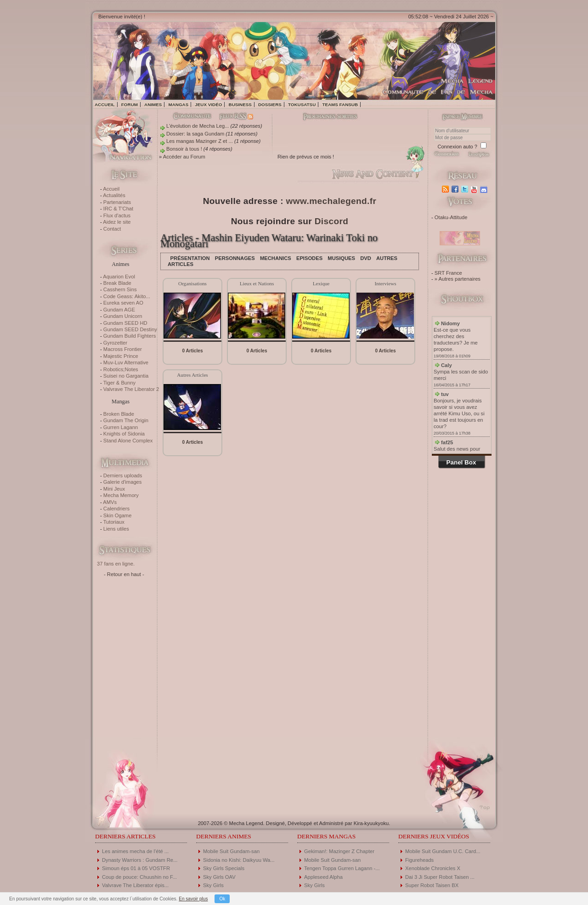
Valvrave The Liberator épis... (135, 885)
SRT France (448, 273)
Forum (130, 105)
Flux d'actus (117, 215)
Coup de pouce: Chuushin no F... (139, 877)
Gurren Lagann (121, 427)
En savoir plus (193, 899)
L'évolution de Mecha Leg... (198, 126)
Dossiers (270, 105)
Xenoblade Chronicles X (433, 868)
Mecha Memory (121, 495)
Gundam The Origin (126, 420)
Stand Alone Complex (128, 441)
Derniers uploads (123, 475)
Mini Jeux (114, 489)
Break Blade (117, 283)
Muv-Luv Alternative (126, 362)
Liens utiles (116, 529)
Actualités (114, 195)
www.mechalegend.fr (331, 201)
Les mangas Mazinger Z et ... (200, 141)
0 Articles (192, 351)
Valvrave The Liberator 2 (131, 389)
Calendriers (116, 509)
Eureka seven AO (123, 303)
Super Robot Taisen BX (432, 885)
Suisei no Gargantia (126, 376)
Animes (153, 105)
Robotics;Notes (121, 369)
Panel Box (461, 462)
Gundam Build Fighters (130, 336)
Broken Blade (119, 414)
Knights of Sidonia (124, 434)
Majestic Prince (121, 356)
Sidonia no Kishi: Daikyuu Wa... (239, 860)
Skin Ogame (118, 515)
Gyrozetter (115, 343)
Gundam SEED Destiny (130, 329)
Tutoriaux (114, 522)
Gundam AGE (119, 310)
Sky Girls (213, 885)
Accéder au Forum (184, 157)
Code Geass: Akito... (127, 296)
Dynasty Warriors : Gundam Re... (140, 860)
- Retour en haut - (124, 574)
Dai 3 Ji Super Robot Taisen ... (440, 877)
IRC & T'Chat (118, 209)
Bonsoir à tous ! (184, 149)
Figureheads (419, 860)
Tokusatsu (302, 105)
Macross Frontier (123, 349)
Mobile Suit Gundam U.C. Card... (443, 851)
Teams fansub (340, 105)
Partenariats (117, 202)
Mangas (178, 105)
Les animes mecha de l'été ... (135, 851)
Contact (112, 229)
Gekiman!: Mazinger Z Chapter (339, 851)
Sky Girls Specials (224, 868)
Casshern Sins (120, 289)
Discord (332, 221)
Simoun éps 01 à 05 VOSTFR (136, 868)
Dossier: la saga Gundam (195, 134)
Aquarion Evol (119, 277)
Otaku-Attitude (451, 217)
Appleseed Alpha (323, 877)
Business (240, 105)
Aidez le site (117, 222)
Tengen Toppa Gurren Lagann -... (342, 868)
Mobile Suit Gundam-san (231, 851)
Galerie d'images (123, 482)
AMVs (110, 502)
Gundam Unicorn (123, 316)
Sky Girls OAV (219, 877)
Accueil (105, 105)
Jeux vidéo (208, 105)
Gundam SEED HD (125, 323)
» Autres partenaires (458, 279)
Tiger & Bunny (119, 383)
